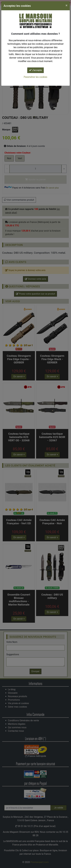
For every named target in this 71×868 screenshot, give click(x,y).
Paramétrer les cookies (35, 77)
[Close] (66, 5)
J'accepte (35, 70)
